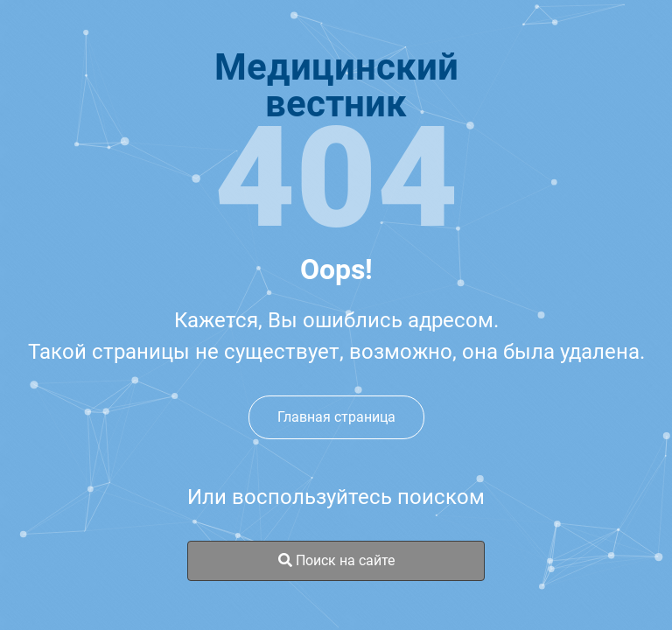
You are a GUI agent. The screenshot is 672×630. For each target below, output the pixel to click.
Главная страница (336, 417)
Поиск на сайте (336, 560)
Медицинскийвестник (336, 86)
